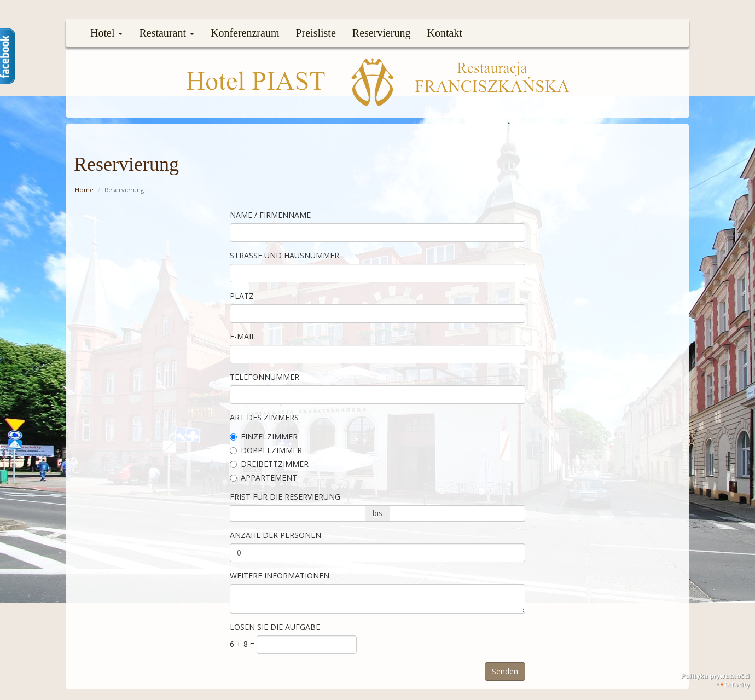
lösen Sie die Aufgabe (275, 627)
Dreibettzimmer (269, 464)
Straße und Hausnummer (284, 255)
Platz (242, 296)
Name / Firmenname (270, 215)
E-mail (243, 336)
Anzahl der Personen (275, 535)
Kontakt (444, 33)
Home (84, 190)
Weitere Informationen (280, 575)
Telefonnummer (265, 377)
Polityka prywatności (715, 676)
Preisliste (315, 33)
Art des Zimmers (264, 417)
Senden (505, 671)
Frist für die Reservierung (285, 497)
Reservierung (382, 33)
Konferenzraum (245, 33)
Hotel (106, 33)
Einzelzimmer (264, 436)
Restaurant (167, 33)
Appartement (263, 478)
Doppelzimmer (266, 450)
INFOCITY (737, 684)
